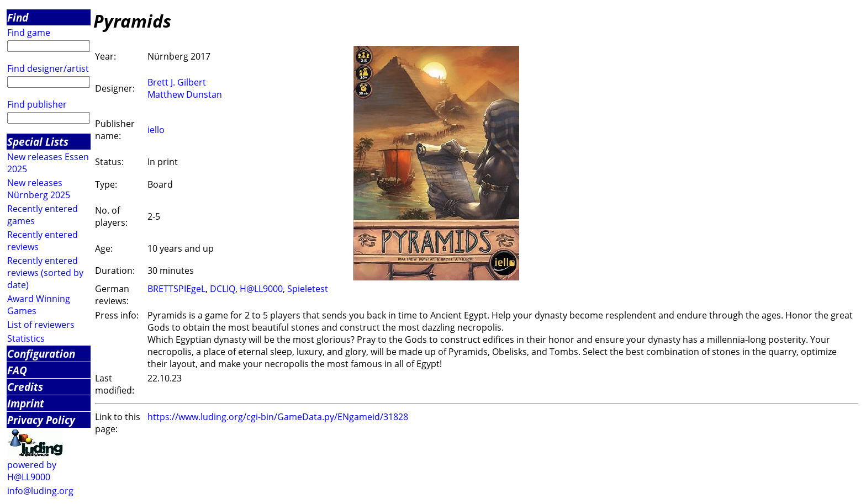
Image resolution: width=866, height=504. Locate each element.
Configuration (41, 354)
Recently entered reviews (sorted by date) (45, 273)
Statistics (26, 338)
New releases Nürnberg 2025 (39, 189)
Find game (29, 33)
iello (156, 130)
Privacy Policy (41, 420)
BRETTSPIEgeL (176, 289)
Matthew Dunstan (185, 94)
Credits (25, 387)
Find (18, 17)
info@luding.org (40, 491)
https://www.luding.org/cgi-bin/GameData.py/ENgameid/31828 (278, 417)
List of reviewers (41, 325)
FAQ (17, 370)
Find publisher (37, 104)
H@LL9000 (261, 289)
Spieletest (308, 289)
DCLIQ (223, 289)
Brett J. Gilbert (177, 82)
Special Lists (38, 142)
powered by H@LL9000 (32, 471)
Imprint (26, 403)
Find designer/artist (48, 68)
